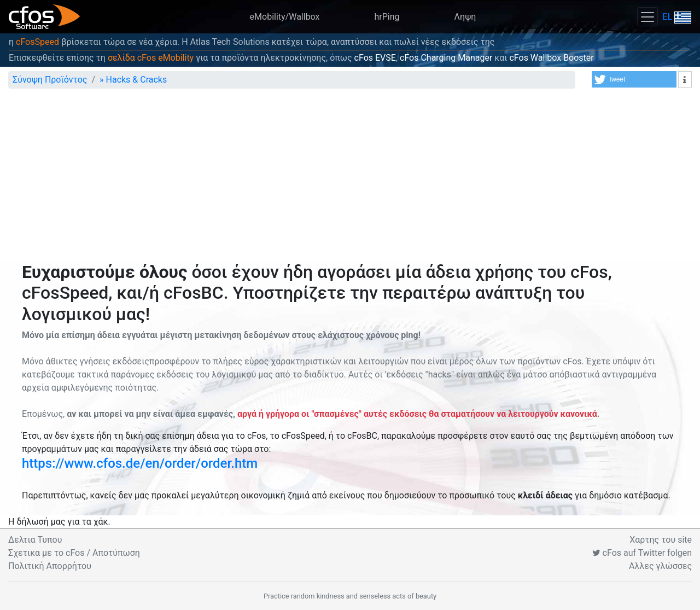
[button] (634, 79)
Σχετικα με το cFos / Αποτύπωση (74, 553)
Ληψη (465, 17)
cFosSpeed (37, 42)
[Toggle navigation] (647, 17)
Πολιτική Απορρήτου (50, 566)
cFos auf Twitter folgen (642, 553)
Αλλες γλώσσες (660, 566)
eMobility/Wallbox (285, 17)
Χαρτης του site (661, 540)
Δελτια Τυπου (35, 540)
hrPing (387, 17)
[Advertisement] (350, 179)
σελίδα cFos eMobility (151, 58)
